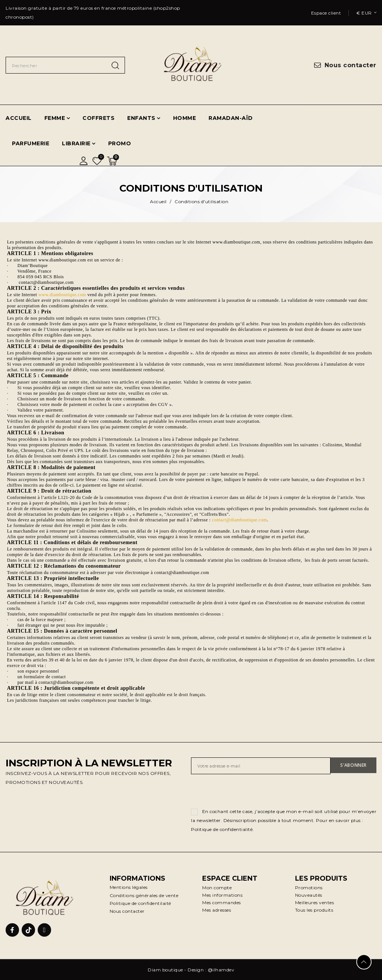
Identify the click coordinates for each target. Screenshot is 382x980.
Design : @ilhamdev (211, 970)
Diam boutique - (168, 970)
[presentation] (248, 793)
